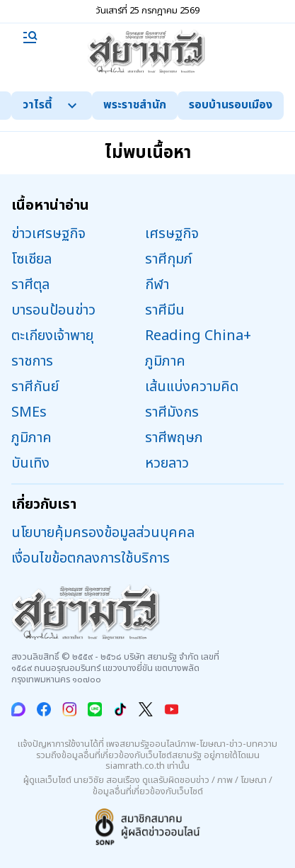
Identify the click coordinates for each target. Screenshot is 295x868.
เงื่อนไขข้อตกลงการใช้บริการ (91, 558)
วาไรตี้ (52, 105)
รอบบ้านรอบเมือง (231, 105)
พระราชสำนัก (135, 105)
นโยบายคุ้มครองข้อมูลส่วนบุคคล (103, 533)
